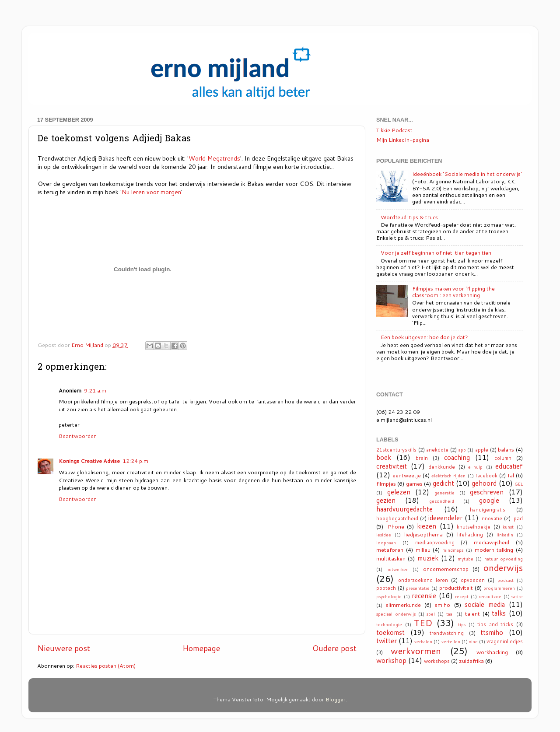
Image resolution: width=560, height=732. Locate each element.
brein (422, 458)
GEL (519, 484)
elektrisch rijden (448, 476)
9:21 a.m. (96, 390)
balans (506, 449)
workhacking (492, 652)
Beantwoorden (78, 436)
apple (482, 450)
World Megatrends (214, 158)
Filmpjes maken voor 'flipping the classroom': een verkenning (453, 292)
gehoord (484, 483)
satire (517, 596)
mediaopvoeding (435, 543)
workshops (437, 661)
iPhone (395, 526)
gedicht (443, 483)
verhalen (423, 641)
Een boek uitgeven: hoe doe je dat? (424, 337)
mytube (465, 559)
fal (511, 475)
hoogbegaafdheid (397, 518)
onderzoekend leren (423, 580)
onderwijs (503, 567)
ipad (518, 518)
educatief (509, 466)
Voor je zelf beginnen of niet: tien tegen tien (436, 252)
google (489, 500)
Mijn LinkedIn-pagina (403, 140)
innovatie (491, 518)
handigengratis (488, 510)
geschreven (487, 492)
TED (423, 623)
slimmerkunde (403, 605)
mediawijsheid (492, 542)
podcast (506, 580)
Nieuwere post (64, 648)
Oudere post (334, 648)
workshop (391, 660)
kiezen (427, 526)
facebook (486, 476)
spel (431, 614)
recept (462, 596)
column (503, 458)
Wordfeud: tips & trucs (409, 217)
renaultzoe (490, 596)
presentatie (418, 588)
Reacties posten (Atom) (106, 665)
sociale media (485, 604)
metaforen (390, 550)
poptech (386, 588)
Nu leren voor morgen (151, 192)
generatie (444, 493)
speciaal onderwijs (396, 614)
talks (499, 613)
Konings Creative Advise (89, 461)
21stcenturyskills (396, 450)
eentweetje (407, 475)
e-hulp (475, 467)
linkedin (505, 535)
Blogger (336, 699)
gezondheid (442, 501)
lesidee (384, 535)
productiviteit (456, 588)
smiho (443, 605)
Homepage (201, 648)
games (414, 483)
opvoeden (473, 580)
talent (472, 613)
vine (473, 641)
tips (462, 624)
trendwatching (447, 633)
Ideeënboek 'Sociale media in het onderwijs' (467, 174)
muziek (428, 558)
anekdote (437, 450)
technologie (389, 624)
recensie (424, 595)
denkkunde (442, 467)
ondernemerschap (446, 569)
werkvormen (416, 651)
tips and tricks (495, 624)
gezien (386, 500)
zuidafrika (471, 661)
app (462, 450)
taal (450, 614)
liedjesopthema (423, 534)
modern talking (494, 550)
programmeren (499, 588)
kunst (508, 527)
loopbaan (386, 543)
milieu (423, 550)
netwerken (397, 569)
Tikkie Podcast (394, 130)
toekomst (390, 632)
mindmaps (453, 550)
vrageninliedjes (505, 641)
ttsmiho (492, 632)
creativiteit (392, 466)
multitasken (391, 558)
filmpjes (386, 483)
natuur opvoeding (504, 559)
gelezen (399, 492)
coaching (457, 457)
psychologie (389, 596)
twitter (387, 641)
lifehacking (470, 535)
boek (384, 457)
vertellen (451, 641)
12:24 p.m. (136, 461)
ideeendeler (445, 518)
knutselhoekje (474, 527)
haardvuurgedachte (404, 509)
